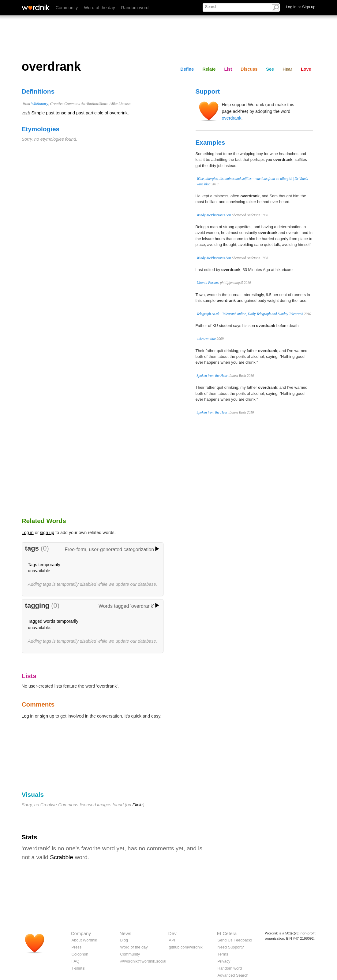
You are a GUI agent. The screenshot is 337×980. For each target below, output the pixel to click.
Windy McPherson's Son (214, 215)
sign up (47, 533)
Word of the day (99, 8)
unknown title (206, 339)
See (270, 69)
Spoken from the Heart (213, 376)
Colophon (80, 954)
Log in (28, 533)
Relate (209, 69)
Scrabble (62, 857)
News (125, 933)
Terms (223, 954)
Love (306, 69)
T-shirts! (79, 968)
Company (81, 933)
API (172, 940)
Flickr (138, 805)
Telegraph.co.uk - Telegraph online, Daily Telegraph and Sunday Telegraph (250, 314)
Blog (124, 940)
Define (187, 69)
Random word (135, 8)
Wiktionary (39, 104)
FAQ (76, 961)
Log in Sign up (301, 7)
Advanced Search (233, 975)
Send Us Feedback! (235, 940)
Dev (172, 933)
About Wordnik (84, 940)
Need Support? (231, 947)
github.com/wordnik (186, 947)
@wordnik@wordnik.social (143, 961)
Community (67, 8)
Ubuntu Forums (208, 283)
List (228, 69)
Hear (287, 69)
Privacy (224, 961)
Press (77, 947)
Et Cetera (227, 933)
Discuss (249, 69)
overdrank (232, 118)
